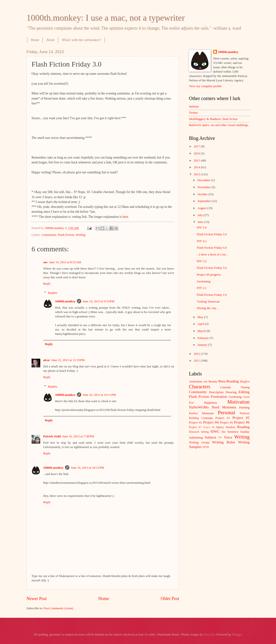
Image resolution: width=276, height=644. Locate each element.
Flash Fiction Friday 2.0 (212, 295)
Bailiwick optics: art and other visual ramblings (219, 125)
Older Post (170, 599)
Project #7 (195, 427)
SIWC (215, 431)
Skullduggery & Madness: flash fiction (213, 119)
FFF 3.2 (202, 261)
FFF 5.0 (202, 228)
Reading (243, 427)
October (203, 194)
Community (49, 235)
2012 (197, 354)
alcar (47, 360)
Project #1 (223, 418)
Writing (81, 235)
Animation (196, 381)
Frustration (219, 396)
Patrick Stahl (52, 436)
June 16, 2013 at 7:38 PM (78, 436)
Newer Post (37, 599)
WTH (206, 447)
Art (205, 381)
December (204, 180)
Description (216, 392)
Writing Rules (224, 442)
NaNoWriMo (199, 407)
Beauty (213, 381)
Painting (244, 407)
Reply (47, 284)
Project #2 (241, 418)
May (201, 317)
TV (220, 438)
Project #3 (195, 423)
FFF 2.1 (202, 288)
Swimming (204, 281)
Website (194, 107)
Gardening (235, 397)
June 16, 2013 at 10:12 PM (87, 468)
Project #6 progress (209, 275)
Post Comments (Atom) (58, 608)
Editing (244, 392)
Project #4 (211, 422)
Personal (226, 413)
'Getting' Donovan (208, 302)
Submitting (196, 438)
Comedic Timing (235, 387)
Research (194, 432)
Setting (205, 432)
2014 (197, 167)
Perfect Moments (201, 413)
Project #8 (209, 427)
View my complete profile (205, 86)
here (125, 217)
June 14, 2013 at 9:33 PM (99, 301)
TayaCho (209, 635)
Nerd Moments (224, 407)
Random (231, 427)
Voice (228, 437)
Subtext (210, 437)
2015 (197, 161)
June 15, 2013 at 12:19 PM (68, 360)
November (204, 187)
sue (45, 262)
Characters (200, 387)
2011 (197, 361)
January (203, 345)
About (50, 40)
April (201, 324)
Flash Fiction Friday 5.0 (212, 234)
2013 (197, 174)
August (202, 208)
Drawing (231, 392)
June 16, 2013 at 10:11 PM (99, 395)
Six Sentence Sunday (235, 432)
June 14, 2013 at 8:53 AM (65, 262)
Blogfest (245, 382)
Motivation (238, 402)
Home (35, 40)
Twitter (193, 113)
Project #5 (227, 423)
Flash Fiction (66, 235)
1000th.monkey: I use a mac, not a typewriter (106, 18)
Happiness (211, 403)
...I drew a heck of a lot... (212, 254)
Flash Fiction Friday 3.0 (212, 268)
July (200, 215)
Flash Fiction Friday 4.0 (212, 248)
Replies (53, 293)
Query (220, 427)
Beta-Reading (229, 381)
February (203, 338)
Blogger (237, 635)
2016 (197, 153)
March (202, 331)
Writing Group (199, 442)
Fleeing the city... (207, 308)
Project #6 (242, 422)
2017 (197, 146)
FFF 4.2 (202, 241)
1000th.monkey (65, 301)
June (201, 222)
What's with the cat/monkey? (81, 40)
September (204, 201)
